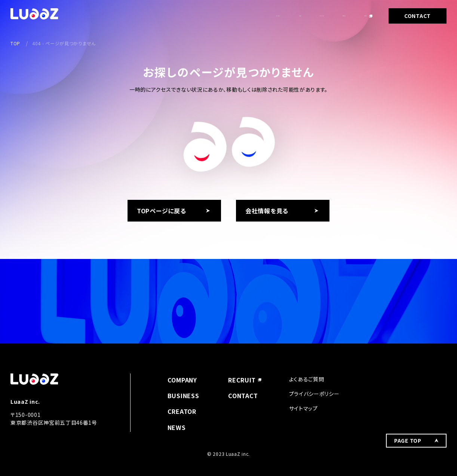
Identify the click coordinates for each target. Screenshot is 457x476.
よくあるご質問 (307, 379)
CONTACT (418, 16)
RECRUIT (355, 16)
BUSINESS (266, 16)
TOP (15, 43)
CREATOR (312, 16)
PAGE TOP (408, 384)
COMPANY (186, 16)
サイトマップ (303, 408)
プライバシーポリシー (314, 394)
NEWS (226, 16)
